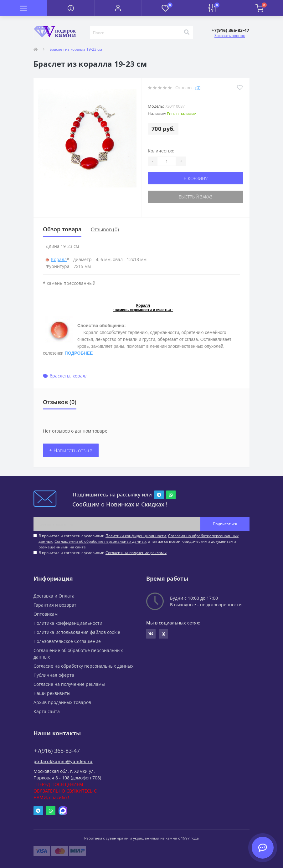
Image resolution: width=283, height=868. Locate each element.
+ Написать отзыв (71, 450)
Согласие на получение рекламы (69, 684)
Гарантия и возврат (55, 605)
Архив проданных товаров (62, 702)
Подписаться (225, 524)
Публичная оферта (54, 675)
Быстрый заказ (196, 197)
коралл (80, 376)
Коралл (59, 259)
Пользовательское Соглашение (67, 641)
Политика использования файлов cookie (77, 632)
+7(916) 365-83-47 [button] (57, 751)
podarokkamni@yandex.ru (63, 761)
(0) (198, 87)
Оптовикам (46, 614)
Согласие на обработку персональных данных (83, 666)
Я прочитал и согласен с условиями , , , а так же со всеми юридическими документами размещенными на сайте (139, 541)
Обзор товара (62, 229)
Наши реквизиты (52, 693)
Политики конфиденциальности (136, 536)
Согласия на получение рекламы (136, 553)
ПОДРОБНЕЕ (79, 353)
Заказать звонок (230, 36)
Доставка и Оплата (54, 596)
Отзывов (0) (105, 229)
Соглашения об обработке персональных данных (100, 541)
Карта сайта (47, 711)
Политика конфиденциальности (68, 623)
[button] (118, 8)
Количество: (161, 151)
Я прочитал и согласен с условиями (103, 553)
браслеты (60, 376)
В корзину (196, 178)
